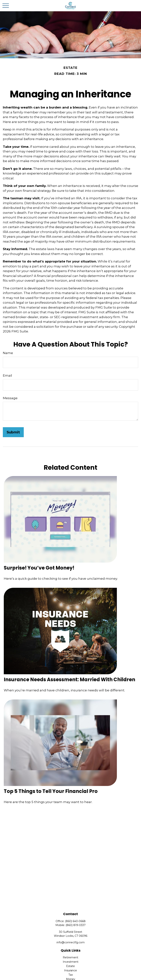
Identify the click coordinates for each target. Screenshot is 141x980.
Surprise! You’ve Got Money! (39, 568)
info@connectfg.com (71, 942)
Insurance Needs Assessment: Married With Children (69, 680)
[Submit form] (13, 432)
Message (10, 398)
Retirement (70, 957)
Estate (70, 966)
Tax (71, 975)
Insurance (70, 970)
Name (8, 353)
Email (7, 375)
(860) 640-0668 (75, 921)
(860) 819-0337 (76, 925)
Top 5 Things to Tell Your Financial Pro (51, 791)
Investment (71, 962)
